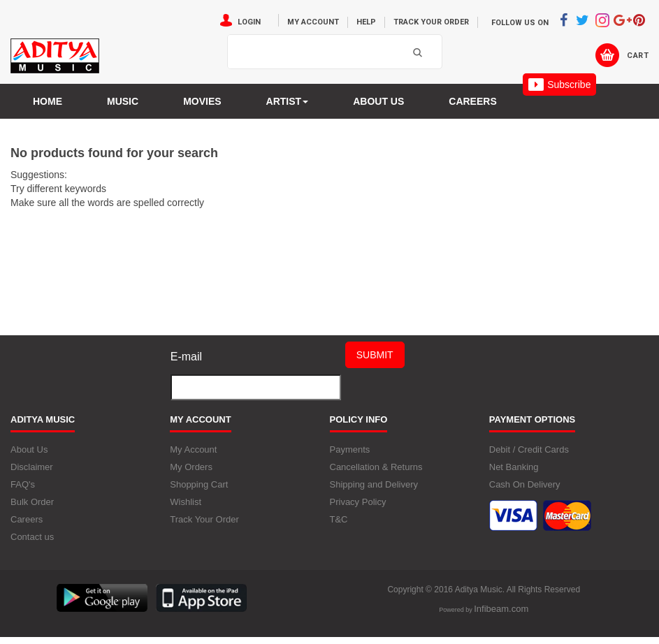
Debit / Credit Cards (529, 449)
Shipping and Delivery (374, 484)
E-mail (186, 357)
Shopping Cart (199, 484)
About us (378, 101)
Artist (288, 101)
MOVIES (202, 101)
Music (123, 101)
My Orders (191, 467)
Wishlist (186, 502)
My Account (313, 22)
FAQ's (23, 484)
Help (366, 22)
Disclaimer (32, 467)
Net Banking (514, 467)
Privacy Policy (358, 502)
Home (48, 101)
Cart (638, 56)
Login (249, 22)
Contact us (32, 537)
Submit (375, 355)
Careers (472, 101)
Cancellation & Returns (376, 467)
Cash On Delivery (525, 484)
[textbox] (290, 52)
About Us (29, 449)
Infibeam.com (501, 609)
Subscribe (559, 85)
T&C (339, 519)
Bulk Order (32, 502)
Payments (350, 449)
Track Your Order (431, 22)
